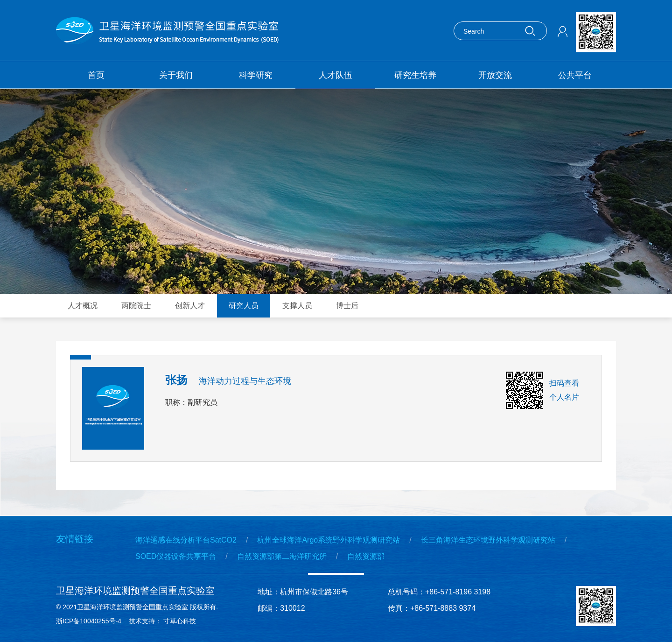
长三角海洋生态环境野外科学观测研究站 (488, 540)
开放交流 (495, 75)
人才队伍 (336, 75)
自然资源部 (366, 556)
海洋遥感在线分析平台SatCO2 (186, 540)
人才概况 (83, 306)
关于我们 (176, 75)
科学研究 (256, 75)
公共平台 (575, 75)
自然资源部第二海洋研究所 (282, 556)
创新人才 (190, 306)
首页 (96, 75)
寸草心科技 (182, 621)
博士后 (347, 306)
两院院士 (136, 306)
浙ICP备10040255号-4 (89, 621)
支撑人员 (297, 306)
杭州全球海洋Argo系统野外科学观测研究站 (329, 540)
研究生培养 (415, 75)
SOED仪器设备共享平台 (176, 556)
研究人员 (244, 306)
